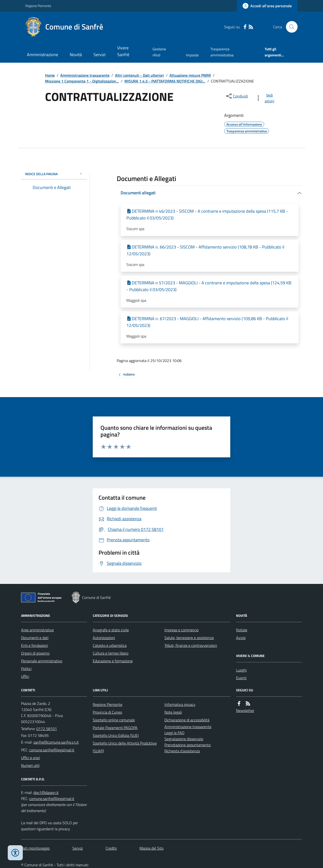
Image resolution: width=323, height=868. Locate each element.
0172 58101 (47, 729)
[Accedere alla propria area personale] (267, 6)
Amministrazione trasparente (85, 75)
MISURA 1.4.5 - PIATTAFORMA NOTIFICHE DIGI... (165, 81)
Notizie (242, 630)
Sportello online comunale (114, 720)
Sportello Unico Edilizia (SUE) (116, 735)
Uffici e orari (31, 758)
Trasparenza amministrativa (222, 52)
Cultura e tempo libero (111, 653)
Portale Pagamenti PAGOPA (115, 728)
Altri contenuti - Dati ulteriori (139, 75)
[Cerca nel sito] (290, 27)
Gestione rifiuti (159, 52)
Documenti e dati (35, 638)
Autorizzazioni (104, 638)
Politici (26, 669)
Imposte (192, 55)
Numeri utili (30, 765)
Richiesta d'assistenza (182, 751)
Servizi (100, 55)
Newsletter (245, 710)
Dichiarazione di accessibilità (187, 720)
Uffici (25, 676)
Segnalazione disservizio (184, 739)
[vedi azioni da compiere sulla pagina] (266, 98)
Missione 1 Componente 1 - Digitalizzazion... (82, 81)
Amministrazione (42, 55)
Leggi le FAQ (174, 733)
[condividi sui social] (237, 96)
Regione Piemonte (38, 6)
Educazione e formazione (113, 661)
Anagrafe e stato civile (111, 630)
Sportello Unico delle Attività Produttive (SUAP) (125, 747)
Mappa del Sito (151, 848)
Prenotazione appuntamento (188, 745)
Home (50, 75)
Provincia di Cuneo (107, 712)
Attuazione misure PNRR (190, 75)
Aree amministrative (37, 630)
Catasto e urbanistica (110, 645)
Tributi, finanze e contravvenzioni (191, 645)
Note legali (173, 712)
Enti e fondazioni (35, 645)
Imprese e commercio (181, 630)
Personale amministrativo (42, 661)
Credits (111, 848)
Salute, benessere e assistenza (189, 638)
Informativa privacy (180, 704)
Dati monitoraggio (35, 848)
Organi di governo (35, 653)
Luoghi (241, 670)
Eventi (241, 678)
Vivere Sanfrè (123, 51)
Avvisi (241, 638)
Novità (76, 55)
